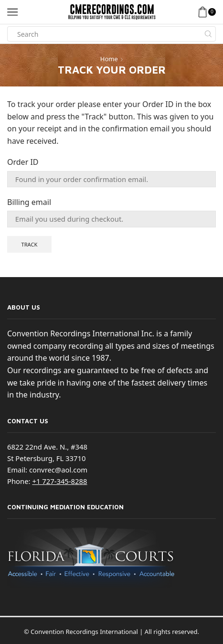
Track (30, 244)
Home (109, 59)
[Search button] (208, 34)
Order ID (23, 162)
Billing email (29, 202)
